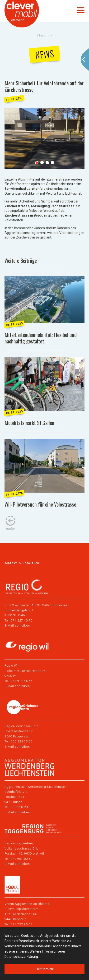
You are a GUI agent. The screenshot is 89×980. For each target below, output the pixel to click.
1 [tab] (37, 163)
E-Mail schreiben (17, 625)
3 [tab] (47, 163)
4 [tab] (52, 163)
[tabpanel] (45, 138)
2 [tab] (42, 163)
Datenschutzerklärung (21, 957)
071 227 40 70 (22, 620)
